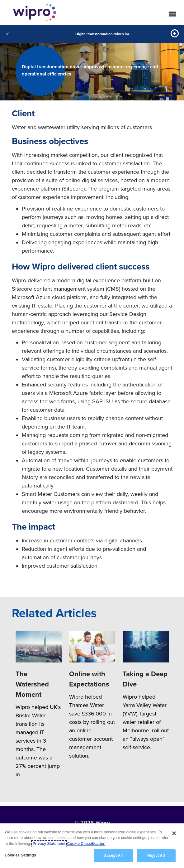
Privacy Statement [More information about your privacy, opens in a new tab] (49, 844)
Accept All (113, 856)
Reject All (156, 856)
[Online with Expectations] (92, 647)
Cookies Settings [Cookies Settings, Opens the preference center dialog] (20, 856)
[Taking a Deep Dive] (146, 647)
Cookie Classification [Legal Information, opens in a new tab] (86, 844)
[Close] (174, 834)
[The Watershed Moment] (39, 647)
